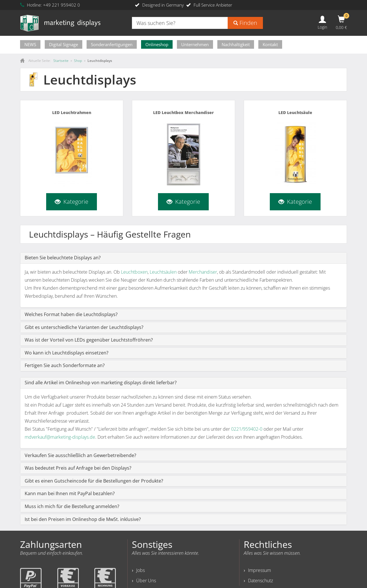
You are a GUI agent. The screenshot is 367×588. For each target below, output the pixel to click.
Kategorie (72, 201)
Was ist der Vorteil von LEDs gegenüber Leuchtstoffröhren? (89, 340)
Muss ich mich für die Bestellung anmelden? (72, 506)
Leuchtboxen (134, 272)
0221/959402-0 (247, 429)
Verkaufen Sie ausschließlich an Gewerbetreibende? (80, 455)
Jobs (140, 570)
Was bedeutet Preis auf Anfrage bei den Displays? (78, 468)
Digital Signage (64, 44)
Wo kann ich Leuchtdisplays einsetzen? (67, 353)
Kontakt (270, 44)
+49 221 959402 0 (62, 5)
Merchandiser (203, 272)
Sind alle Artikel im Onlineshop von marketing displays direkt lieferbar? (101, 383)
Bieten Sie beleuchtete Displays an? (63, 258)
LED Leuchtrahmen (72, 112)
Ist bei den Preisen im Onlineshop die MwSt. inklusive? (83, 519)
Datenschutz (260, 581)
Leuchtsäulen (163, 272)
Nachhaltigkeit (236, 44)
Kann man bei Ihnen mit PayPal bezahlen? (70, 493)
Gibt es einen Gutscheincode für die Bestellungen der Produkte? (94, 481)
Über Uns (146, 581)
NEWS (30, 44)
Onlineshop (157, 44)
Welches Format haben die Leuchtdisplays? (71, 314)
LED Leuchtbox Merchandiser (183, 112)
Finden (245, 23)
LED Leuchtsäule (295, 112)
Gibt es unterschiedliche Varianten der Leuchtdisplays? (84, 327)
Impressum (259, 570)
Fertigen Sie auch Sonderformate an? (65, 365)
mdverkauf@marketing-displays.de (60, 437)
